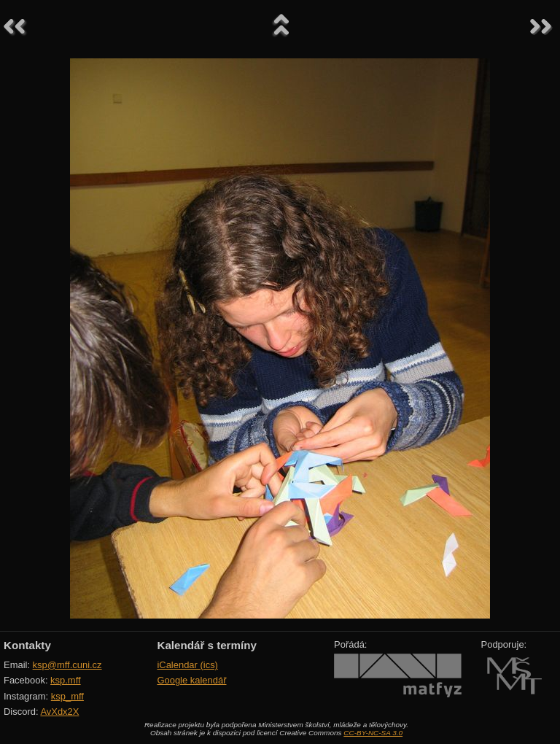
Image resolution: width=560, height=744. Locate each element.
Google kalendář (191, 680)
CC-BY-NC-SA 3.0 (373, 733)
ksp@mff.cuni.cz (67, 665)
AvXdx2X (59, 712)
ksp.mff (66, 680)
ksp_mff (67, 696)
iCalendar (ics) (187, 665)
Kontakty (27, 645)
